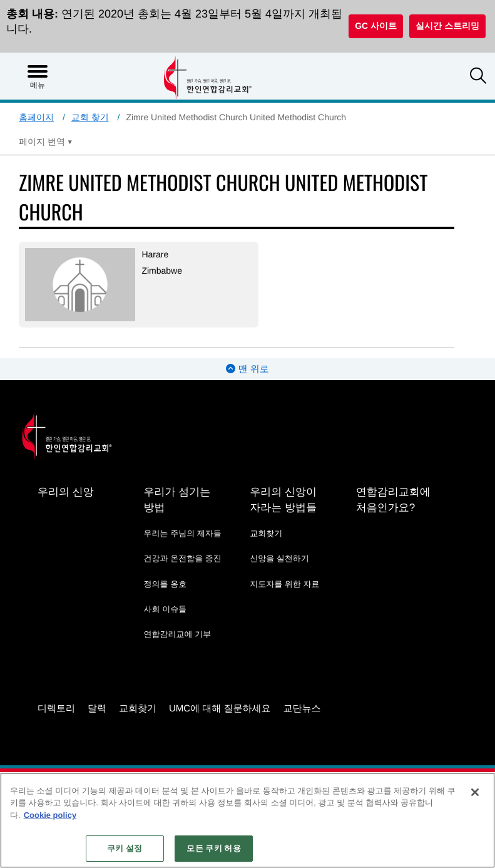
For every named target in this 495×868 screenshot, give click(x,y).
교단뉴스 (302, 709)
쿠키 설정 (125, 848)
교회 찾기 (90, 117)
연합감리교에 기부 (178, 634)
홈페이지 (36, 117)
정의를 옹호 (166, 584)
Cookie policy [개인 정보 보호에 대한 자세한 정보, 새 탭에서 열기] (50, 815)
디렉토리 (56, 709)
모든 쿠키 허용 (213, 848)
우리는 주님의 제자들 (183, 533)
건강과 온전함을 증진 (183, 558)
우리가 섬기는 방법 (177, 500)
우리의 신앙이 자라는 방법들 (283, 500)
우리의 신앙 (66, 492)
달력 (97, 709)
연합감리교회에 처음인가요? (393, 500)
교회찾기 (266, 533)
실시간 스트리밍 (447, 26)
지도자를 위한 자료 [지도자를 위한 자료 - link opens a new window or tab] (284, 584)
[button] (478, 77)
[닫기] (475, 792)
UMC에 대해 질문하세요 (220, 709)
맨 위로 (247, 369)
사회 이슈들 (166, 609)
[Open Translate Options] (46, 142)
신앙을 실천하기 (279, 558)
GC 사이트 (376, 26)
